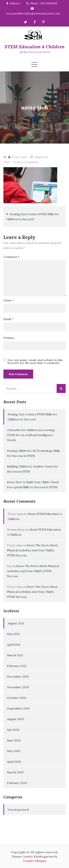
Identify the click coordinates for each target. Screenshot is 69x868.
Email (8, 319)
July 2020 (13, 730)
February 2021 (17, 666)
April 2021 (14, 645)
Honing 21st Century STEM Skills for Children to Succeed (33, 217)
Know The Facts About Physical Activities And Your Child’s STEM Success (32, 550)
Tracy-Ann (19, 157)
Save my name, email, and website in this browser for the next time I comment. (35, 361)
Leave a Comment (26, 162)
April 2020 (14, 762)
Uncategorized (18, 810)
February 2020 (17, 783)
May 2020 (14, 751)
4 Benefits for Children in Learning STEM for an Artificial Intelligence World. (31, 435)
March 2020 (15, 772)
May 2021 (13, 634)
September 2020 (18, 708)
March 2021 (15, 655)
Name (9, 300)
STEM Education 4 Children (34, 47)
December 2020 (18, 676)
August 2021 (16, 623)
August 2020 (16, 719)
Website (9, 338)
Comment (11, 257)
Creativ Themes (35, 861)
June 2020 (14, 740)
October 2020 (17, 698)
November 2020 (18, 687)
